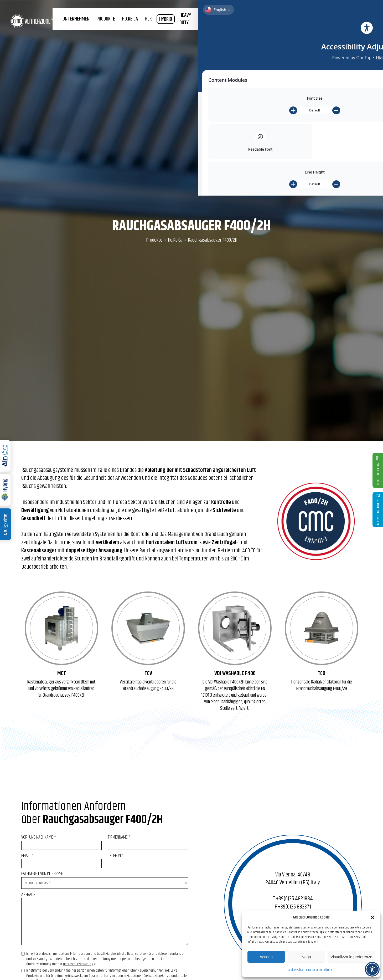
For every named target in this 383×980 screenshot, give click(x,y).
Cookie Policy (296, 970)
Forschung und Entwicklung (230, 28)
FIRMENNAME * (148, 841)
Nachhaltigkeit (273, 28)
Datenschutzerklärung (319, 970)
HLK (164, 28)
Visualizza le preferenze (351, 957)
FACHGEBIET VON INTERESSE (105, 879)
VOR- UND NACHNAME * (61, 841)
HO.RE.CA (146, 28)
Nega (306, 957)
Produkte (122, 28)
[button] (372, 917)
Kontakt (329, 12)
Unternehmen (94, 28)
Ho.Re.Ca (175, 240)
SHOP (344, 12)
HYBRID (181, 28)
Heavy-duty (201, 28)
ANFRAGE (105, 921)
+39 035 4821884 (231, 12)
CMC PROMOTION (343, 28)
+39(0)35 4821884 (294, 899)
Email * (61, 860)
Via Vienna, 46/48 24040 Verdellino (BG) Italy (293, 879)
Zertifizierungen (310, 28)
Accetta (266, 957)
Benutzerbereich (296, 12)
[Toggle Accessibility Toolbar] (372, 969)
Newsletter (264, 12)
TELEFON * (148, 860)
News (365, 28)
